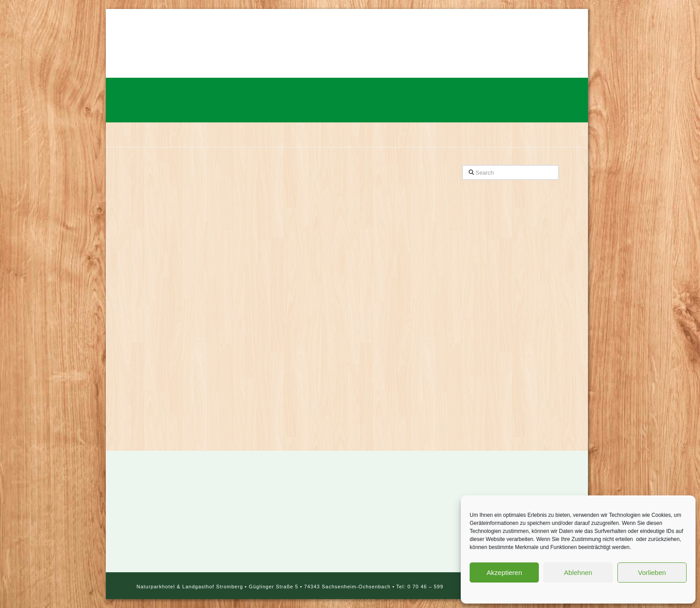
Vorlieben (652, 572)
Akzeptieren (504, 572)
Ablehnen (578, 572)
